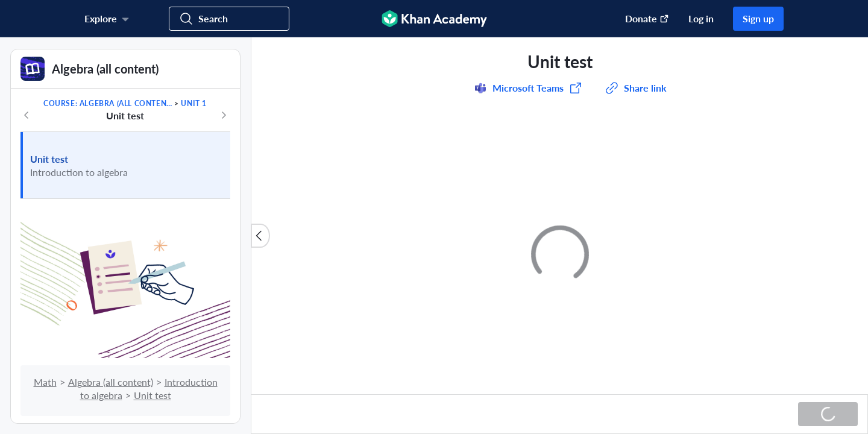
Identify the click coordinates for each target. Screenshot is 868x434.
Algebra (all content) (111, 382)
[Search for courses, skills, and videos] (229, 19)
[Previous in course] (27, 115)
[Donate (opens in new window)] (641, 19)
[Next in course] (224, 115)
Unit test (49, 159)
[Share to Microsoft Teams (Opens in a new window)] (528, 88)
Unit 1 (194, 103)
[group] (560, 216)
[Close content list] (260, 236)
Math (45, 382)
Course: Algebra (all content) (108, 103)
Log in (701, 18)
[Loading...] (828, 414)
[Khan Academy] (434, 19)
